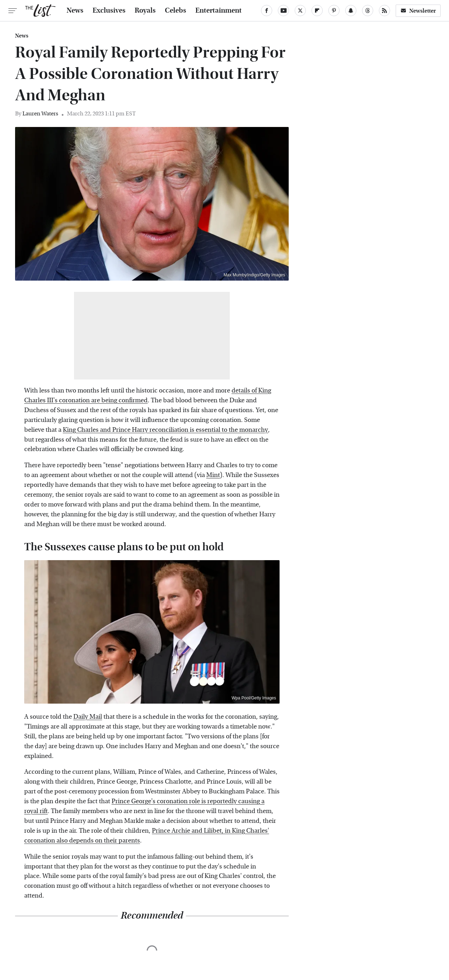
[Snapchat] (351, 11)
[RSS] (384, 11)
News (75, 11)
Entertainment (219, 11)
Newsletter (418, 11)
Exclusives (109, 11)
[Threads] (368, 11)
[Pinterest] (334, 11)
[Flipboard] (317, 11)
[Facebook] (267, 11)
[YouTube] (283, 11)
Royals (145, 11)
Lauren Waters (40, 113)
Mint (213, 475)
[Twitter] (300, 11)
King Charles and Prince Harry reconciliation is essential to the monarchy (165, 430)
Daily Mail (88, 717)
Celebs (176, 11)
